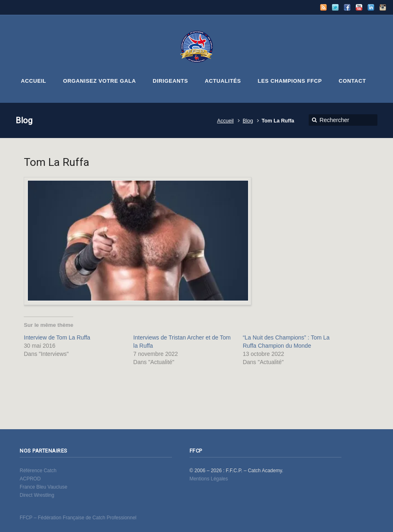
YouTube (359, 7)
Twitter (335, 7)
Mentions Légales (209, 479)
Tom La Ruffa (56, 162)
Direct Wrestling (37, 495)
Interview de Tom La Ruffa (57, 337)
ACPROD (30, 479)
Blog (248, 121)
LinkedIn (371, 7)
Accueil (225, 121)
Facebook (347, 7)
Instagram (383, 7)
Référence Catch (38, 471)
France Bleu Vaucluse (44, 487)
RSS (323, 7)
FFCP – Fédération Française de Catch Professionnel (78, 518)
